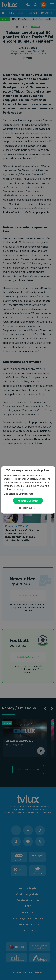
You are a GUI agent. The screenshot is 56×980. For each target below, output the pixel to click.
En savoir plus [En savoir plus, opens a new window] (19, 489)
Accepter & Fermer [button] (28, 501)
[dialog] (28, 490)
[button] (28, 494)
